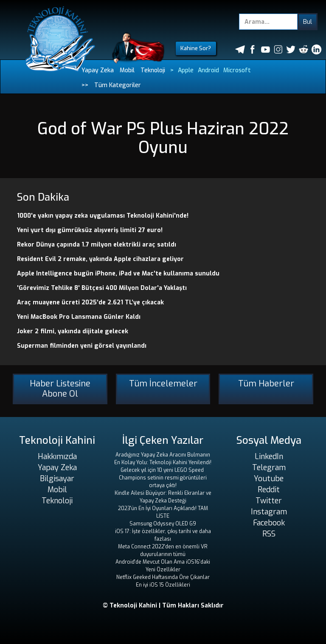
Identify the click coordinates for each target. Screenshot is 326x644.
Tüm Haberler (266, 384)
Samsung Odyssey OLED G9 (163, 524)
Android (208, 70)
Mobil (127, 70)
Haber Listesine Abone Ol (60, 389)
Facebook (269, 523)
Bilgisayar (57, 479)
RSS (269, 534)
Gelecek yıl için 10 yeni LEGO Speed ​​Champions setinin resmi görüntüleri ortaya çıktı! (163, 478)
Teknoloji (153, 70)
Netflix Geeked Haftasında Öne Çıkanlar (163, 577)
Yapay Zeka (98, 70)
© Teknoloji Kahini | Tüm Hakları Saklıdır (163, 606)
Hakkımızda (57, 457)
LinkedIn (269, 457)
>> (85, 85)
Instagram (269, 512)
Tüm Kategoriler (118, 85)
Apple (186, 70)
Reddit (269, 490)
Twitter (269, 501)
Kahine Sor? (196, 48)
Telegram (269, 468)
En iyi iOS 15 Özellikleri (163, 585)
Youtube (269, 479)
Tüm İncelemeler (163, 384)
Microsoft (237, 70)
